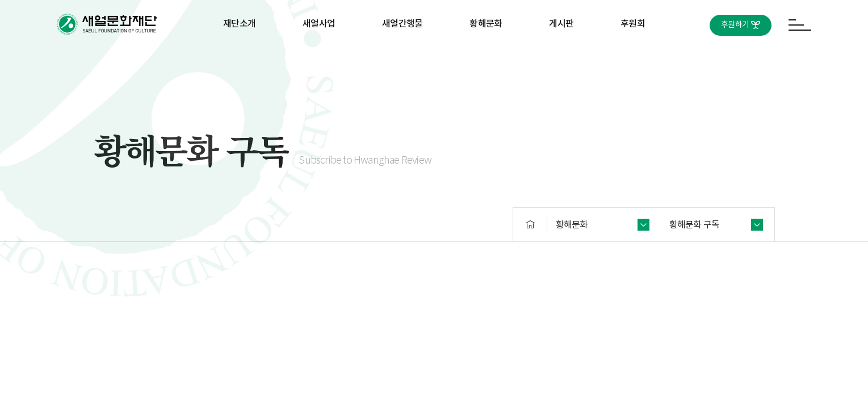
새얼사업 (319, 24)
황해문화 (486, 24)
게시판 (561, 24)
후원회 (633, 24)
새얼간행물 (402, 24)
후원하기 (735, 25)
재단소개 (239, 24)
